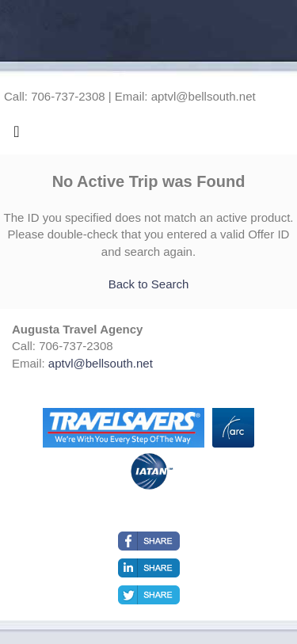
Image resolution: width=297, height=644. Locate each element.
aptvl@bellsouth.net (101, 363)
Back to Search (149, 284)
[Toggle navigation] (17, 135)
